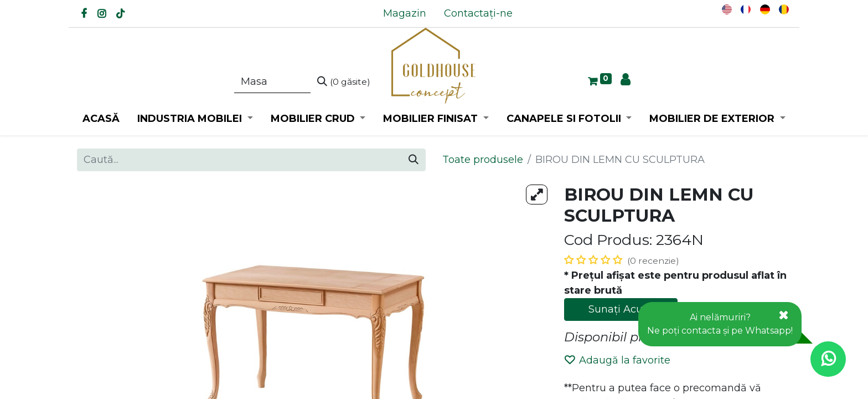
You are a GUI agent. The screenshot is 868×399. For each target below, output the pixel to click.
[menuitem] (405, 14)
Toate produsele (483, 160)
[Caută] (344, 82)
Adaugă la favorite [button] (618, 360)
